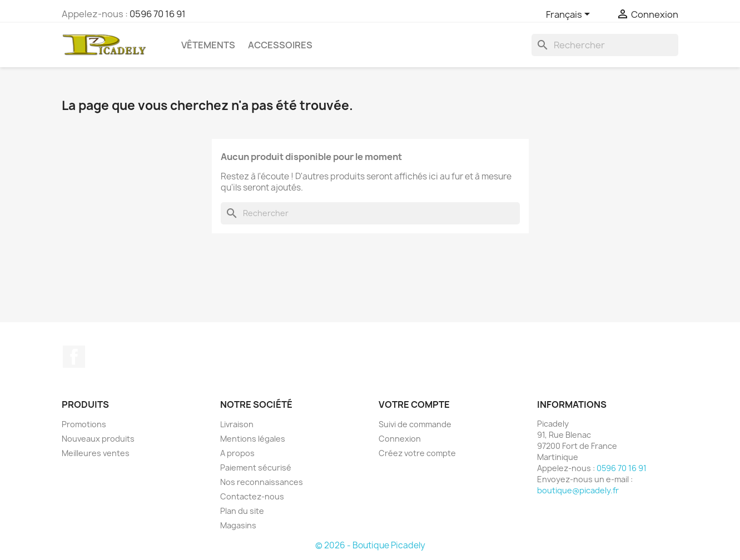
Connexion (400, 439)
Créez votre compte (417, 453)
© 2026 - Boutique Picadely (370, 545)
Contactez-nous (252, 496)
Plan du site (242, 511)
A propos (237, 453)
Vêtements (208, 45)
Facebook (74, 357)
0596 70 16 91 (158, 14)
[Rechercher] (605, 45)
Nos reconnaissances (262, 482)
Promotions (84, 424)
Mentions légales (253, 439)
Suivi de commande (415, 424)
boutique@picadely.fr (578, 490)
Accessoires (280, 45)
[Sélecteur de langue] (570, 15)
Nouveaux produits (98, 439)
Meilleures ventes (96, 453)
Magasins (238, 525)
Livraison (237, 424)
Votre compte (414, 404)
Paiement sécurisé (256, 467)
